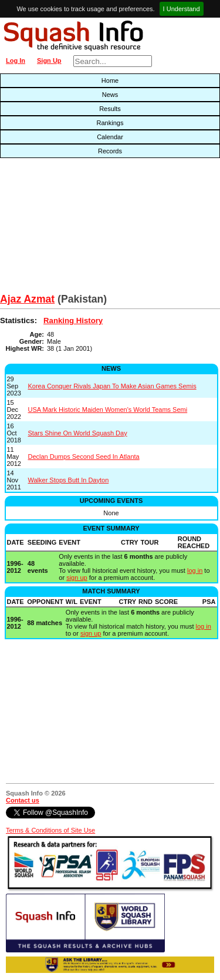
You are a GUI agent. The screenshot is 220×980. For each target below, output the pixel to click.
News (110, 95)
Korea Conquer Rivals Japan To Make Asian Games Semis (112, 386)
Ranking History (73, 320)
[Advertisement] (70, 229)
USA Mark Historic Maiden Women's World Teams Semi (108, 410)
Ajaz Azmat (27, 299)
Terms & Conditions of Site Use (50, 830)
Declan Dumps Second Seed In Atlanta (84, 457)
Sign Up (49, 61)
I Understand (182, 9)
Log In (16, 61)
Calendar (110, 137)
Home (110, 80)
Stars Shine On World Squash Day (78, 433)
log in (195, 570)
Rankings (110, 123)
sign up (77, 578)
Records (110, 151)
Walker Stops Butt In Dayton (69, 480)
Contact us (23, 800)
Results (110, 109)
